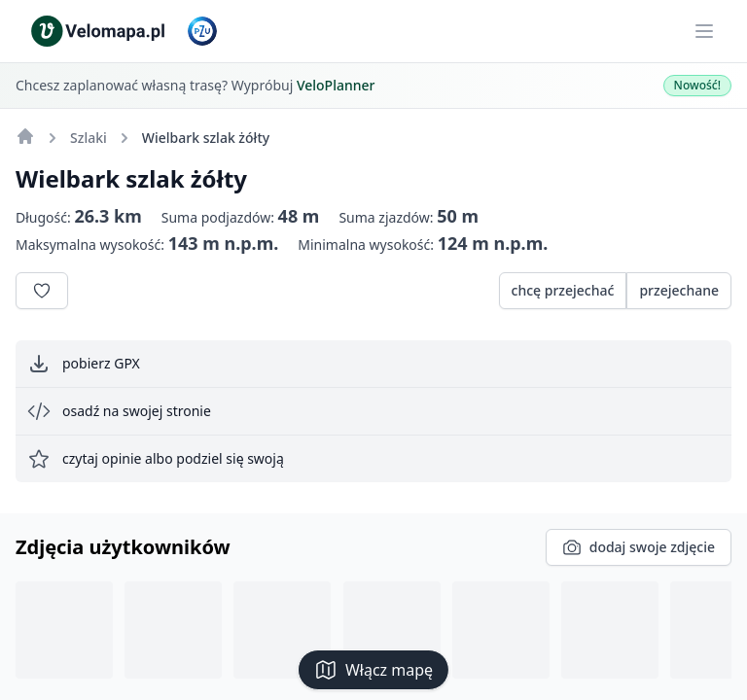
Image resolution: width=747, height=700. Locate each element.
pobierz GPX (84, 364)
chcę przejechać (563, 290)
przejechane (679, 290)
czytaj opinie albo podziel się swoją (156, 459)
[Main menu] (704, 31)
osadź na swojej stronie (119, 411)
